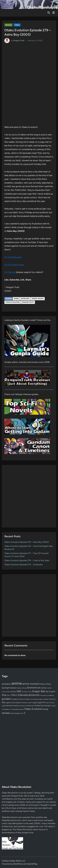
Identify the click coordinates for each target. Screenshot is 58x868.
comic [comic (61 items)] (49, 688)
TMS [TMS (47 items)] (22, 713)
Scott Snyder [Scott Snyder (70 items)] (15, 713)
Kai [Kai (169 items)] (3, 702)
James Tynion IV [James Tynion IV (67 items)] (50, 699)
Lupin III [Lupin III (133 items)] (41, 702)
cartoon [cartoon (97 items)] (44, 688)
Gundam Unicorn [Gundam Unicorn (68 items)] (18, 699)
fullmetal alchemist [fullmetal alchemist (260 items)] (29, 695)
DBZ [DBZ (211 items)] (19, 691)
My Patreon (10, 272)
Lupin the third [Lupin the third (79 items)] (7, 706)
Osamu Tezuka (38, 299)
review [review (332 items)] (6, 713)
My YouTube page (13, 257)
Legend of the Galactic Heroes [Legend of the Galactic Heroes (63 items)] (16, 703)
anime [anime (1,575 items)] (17, 683)
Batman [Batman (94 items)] (13, 688)
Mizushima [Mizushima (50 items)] (22, 706)
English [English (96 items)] (52, 692)
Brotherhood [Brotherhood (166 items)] (34, 688)
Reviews (9, 25)
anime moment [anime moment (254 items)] (31, 684)
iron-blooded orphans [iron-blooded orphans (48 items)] (37, 699)
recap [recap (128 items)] (45, 709)
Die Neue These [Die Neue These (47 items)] (27, 692)
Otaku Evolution (13, 302)
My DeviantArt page (14, 265)
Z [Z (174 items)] (24, 713)
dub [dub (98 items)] (47, 692)
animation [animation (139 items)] (6, 684)
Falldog (37, 793)
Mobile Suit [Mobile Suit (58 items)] (30, 706)
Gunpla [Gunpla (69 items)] (27, 699)
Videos (17, 25)
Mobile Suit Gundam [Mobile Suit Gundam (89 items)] (43, 706)
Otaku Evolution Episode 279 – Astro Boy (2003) (27, 542)
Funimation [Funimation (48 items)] (43, 695)
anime (16, 299)
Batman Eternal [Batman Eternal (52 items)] (22, 688)
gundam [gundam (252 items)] (6, 699)
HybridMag (32, 864)
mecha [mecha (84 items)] (16, 706)
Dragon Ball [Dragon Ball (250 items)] (38, 691)
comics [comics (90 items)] (13, 692)
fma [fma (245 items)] (4, 695)
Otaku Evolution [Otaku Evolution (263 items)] (33, 709)
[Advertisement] (29, 496)
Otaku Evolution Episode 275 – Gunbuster (24, 565)
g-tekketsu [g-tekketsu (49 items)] (51, 695)
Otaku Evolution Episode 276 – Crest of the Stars (27, 560)
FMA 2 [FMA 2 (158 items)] (14, 695)
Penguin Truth (19, 40)
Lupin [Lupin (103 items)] (35, 702)
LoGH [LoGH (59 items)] (30, 703)
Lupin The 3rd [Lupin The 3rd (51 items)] (50, 703)
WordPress (18, 864)
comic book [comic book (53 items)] (6, 692)
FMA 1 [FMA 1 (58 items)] (9, 695)
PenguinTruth (17, 796)
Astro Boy (25, 299)
